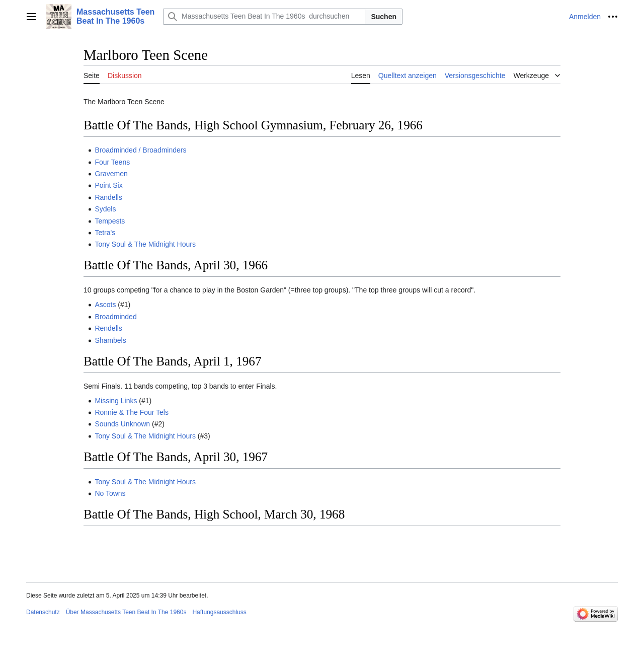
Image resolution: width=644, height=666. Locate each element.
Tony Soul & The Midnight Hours (145, 244)
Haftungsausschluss (219, 612)
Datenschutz (43, 612)
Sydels (105, 209)
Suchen (384, 17)
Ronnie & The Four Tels (132, 412)
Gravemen (111, 174)
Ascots (105, 305)
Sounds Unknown (122, 424)
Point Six (108, 185)
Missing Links (116, 401)
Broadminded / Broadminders (140, 150)
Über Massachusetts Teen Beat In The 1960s (126, 612)
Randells (108, 197)
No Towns (110, 493)
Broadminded (115, 317)
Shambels (110, 340)
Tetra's (105, 233)
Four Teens (112, 162)
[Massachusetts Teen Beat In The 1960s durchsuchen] (264, 17)
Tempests (110, 221)
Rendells (108, 328)
